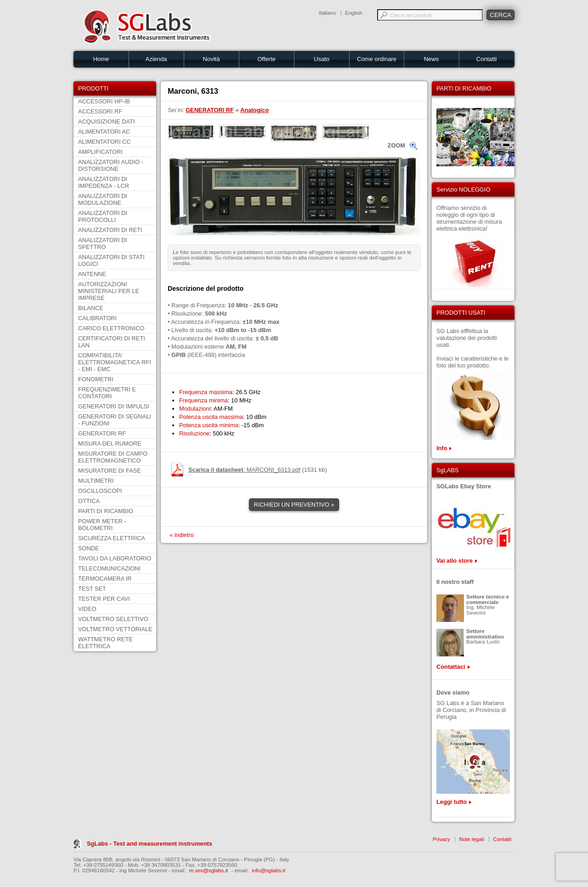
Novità (212, 59)
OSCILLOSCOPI (100, 491)
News (432, 59)
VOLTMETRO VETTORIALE (115, 629)
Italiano (327, 13)
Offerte (266, 59)
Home (101, 59)
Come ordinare (377, 59)
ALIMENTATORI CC (104, 142)
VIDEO (87, 609)
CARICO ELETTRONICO (111, 328)
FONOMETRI (96, 379)
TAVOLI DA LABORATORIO (115, 558)
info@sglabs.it (269, 870)
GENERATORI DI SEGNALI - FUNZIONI (115, 420)
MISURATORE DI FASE (110, 471)
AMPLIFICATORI (100, 152)
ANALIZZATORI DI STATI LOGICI (111, 260)
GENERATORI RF (102, 433)
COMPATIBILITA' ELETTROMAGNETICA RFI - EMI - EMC (115, 362)
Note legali (471, 839)
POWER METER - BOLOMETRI (102, 525)
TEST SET (92, 589)
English (354, 13)
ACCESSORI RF (100, 111)
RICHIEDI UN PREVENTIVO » (294, 505)
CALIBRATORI (97, 318)
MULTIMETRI (96, 481)
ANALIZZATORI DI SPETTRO (103, 243)
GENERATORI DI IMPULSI (114, 406)
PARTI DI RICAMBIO (106, 511)
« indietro (182, 535)
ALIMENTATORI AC (104, 132)
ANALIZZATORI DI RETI (110, 230)
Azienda (156, 59)
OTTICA (89, 501)
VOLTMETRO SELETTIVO (113, 619)
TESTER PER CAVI (104, 599)
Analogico (254, 110)
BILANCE (91, 308)
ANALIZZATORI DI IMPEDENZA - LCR (104, 182)
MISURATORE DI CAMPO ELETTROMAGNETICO (113, 457)
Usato (322, 59)
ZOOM (396, 145)
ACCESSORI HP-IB (104, 101)
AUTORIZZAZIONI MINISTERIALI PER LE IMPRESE (109, 291)
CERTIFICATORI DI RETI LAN (112, 342)
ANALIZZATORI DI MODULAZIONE (103, 199)
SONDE (89, 548)
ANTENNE (92, 274)
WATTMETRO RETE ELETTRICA (105, 643)
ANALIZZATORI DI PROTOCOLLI (103, 216)
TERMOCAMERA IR (105, 579)
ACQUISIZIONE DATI (106, 121)
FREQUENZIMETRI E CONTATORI (107, 393)
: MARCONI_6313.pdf (244, 470)
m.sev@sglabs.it (209, 870)
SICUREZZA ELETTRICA (112, 538)
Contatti (487, 59)
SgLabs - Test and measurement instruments (150, 844)
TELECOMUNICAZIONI (109, 568)
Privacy (441, 839)
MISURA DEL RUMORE (110, 443)
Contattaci (451, 667)
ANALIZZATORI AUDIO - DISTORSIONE (111, 165)
